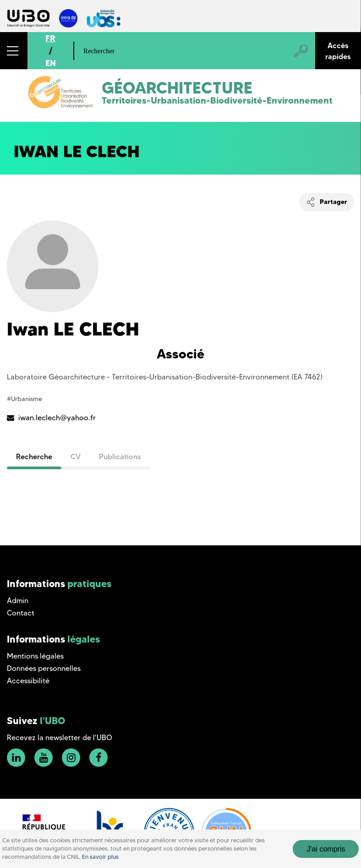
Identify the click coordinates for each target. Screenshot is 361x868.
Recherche (34, 456)
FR (50, 38)
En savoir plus (100, 857)
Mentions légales (35, 656)
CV (76, 456)
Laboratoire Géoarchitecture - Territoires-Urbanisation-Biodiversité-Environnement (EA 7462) (165, 377)
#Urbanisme (25, 399)
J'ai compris (326, 849)
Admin (18, 601)
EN (51, 63)
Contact (21, 613)
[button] (14, 51)
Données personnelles (44, 668)
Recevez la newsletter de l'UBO (60, 738)
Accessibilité (28, 681)
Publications (120, 456)
